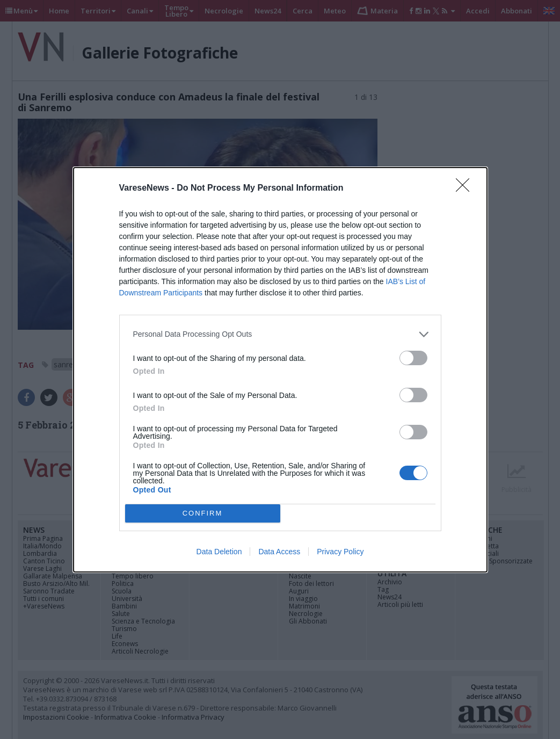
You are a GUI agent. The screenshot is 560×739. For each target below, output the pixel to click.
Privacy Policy (340, 552)
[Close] (466, 189)
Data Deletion (219, 552)
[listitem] (280, 334)
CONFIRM (203, 513)
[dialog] (280, 370)
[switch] (413, 358)
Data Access (279, 552)
